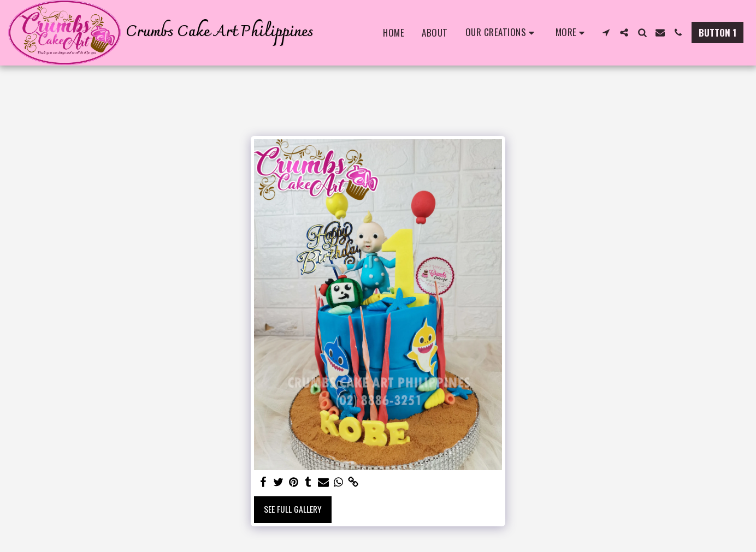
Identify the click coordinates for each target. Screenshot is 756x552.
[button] (502, 33)
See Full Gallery (293, 509)
